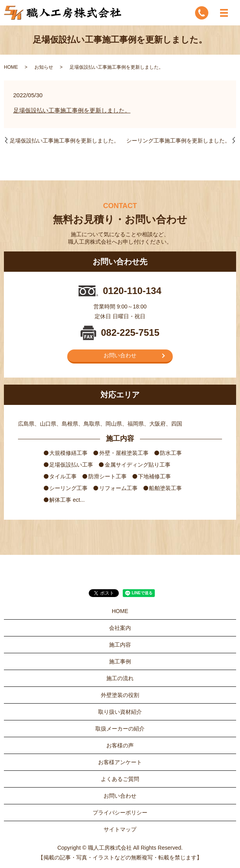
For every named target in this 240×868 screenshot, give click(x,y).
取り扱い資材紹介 (120, 712)
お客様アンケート (120, 762)
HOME (11, 67)
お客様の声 (120, 745)
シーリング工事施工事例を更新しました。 (178, 141)
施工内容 (120, 645)
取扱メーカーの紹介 (120, 729)
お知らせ (44, 67)
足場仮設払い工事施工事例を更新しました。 (72, 110)
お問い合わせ (120, 355)
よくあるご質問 (120, 779)
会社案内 (120, 628)
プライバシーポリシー (120, 813)
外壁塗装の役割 (120, 695)
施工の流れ (120, 678)
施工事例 (120, 661)
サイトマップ (120, 829)
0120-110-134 (132, 291)
